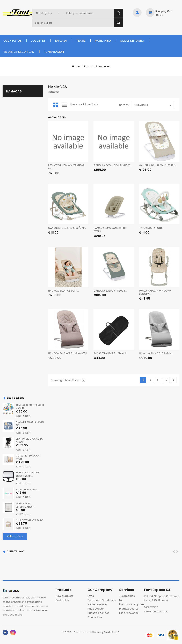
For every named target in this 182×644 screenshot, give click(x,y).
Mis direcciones (129, 613)
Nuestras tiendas (98, 613)
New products (64, 596)
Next (174, 380)
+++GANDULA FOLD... (151, 228)
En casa (61, 41)
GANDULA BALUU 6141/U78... (110, 291)
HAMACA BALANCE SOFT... (63, 291)
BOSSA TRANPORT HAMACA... (111, 353)
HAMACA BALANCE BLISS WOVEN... (68, 353)
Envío (91, 596)
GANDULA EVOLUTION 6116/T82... (113, 165)
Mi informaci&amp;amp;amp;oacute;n (132, 604)
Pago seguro (96, 609)
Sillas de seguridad (19, 52)
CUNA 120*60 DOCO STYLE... (28, 457)
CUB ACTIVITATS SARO (30, 520)
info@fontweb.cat (156, 612)
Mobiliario (103, 41)
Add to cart (23, 416)
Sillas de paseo (132, 41)
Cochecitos (12, 41)
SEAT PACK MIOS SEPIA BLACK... (29, 440)
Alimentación (54, 52)
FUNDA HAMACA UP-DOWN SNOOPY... (155, 292)
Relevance (153, 105)
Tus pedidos (127, 596)
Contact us (95, 617)
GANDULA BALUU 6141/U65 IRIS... (158, 165)
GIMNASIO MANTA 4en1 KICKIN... (30, 407)
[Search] (74, 23)
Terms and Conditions (102, 600)
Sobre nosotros (97, 604)
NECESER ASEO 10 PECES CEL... (30, 424)
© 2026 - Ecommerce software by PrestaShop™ (91, 632)
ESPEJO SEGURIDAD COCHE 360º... (27, 474)
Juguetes (38, 41)
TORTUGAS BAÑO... (27, 489)
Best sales (62, 600)
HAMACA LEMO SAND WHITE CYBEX (110, 230)
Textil (81, 41)
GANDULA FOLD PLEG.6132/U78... (67, 228)
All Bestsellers (15, 536)
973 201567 (151, 607)
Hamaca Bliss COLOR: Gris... (156, 353)
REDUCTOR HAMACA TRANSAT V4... (66, 167)
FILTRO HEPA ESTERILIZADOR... (25, 505)
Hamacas (14, 91)
